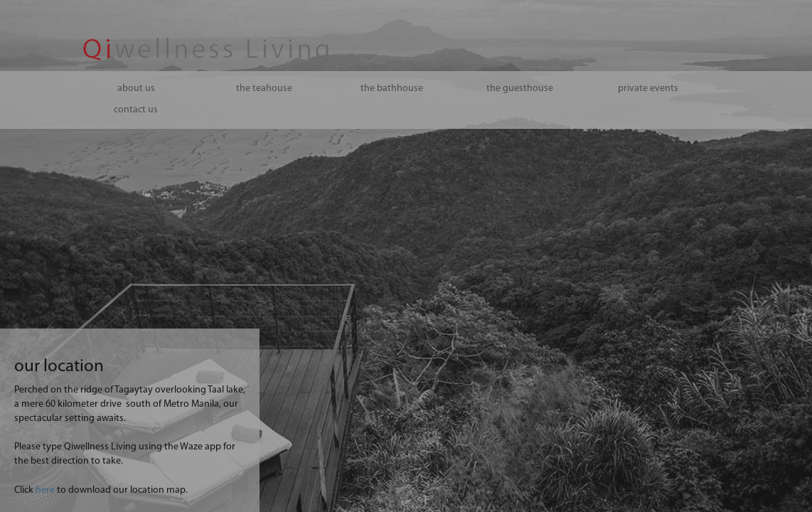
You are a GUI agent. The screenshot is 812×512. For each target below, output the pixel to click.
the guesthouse (520, 89)
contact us (136, 110)
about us (136, 89)
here (45, 490)
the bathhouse (392, 89)
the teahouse (264, 89)
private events (648, 89)
